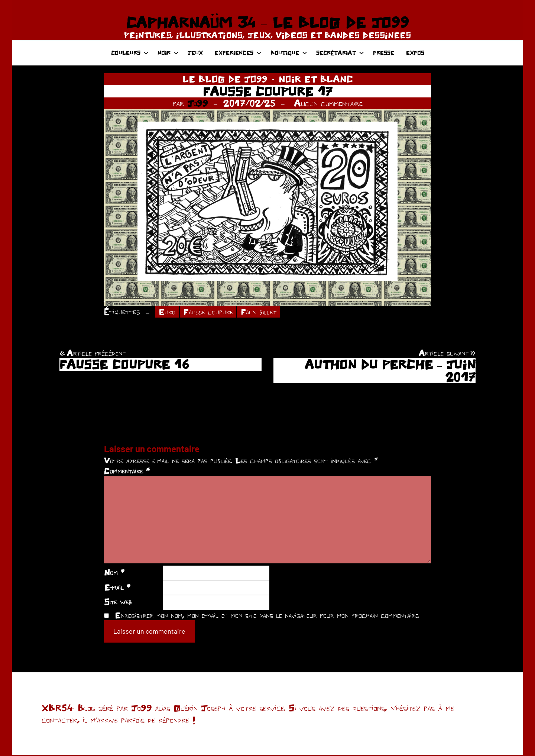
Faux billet (264, 312)
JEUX (195, 53)
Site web (118, 602)
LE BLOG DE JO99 (225, 79)
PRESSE (384, 53)
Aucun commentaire (328, 103)
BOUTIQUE (289, 53)
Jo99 (198, 103)
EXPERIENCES (238, 53)
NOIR (168, 53)
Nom (114, 573)
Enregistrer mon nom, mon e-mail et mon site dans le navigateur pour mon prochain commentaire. (267, 616)
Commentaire (127, 471)
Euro (168, 312)
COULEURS (130, 53)
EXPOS (415, 53)
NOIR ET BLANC (316, 79)
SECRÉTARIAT (340, 53)
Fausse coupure (210, 312)
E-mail (117, 588)
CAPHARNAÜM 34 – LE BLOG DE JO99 (267, 22)
